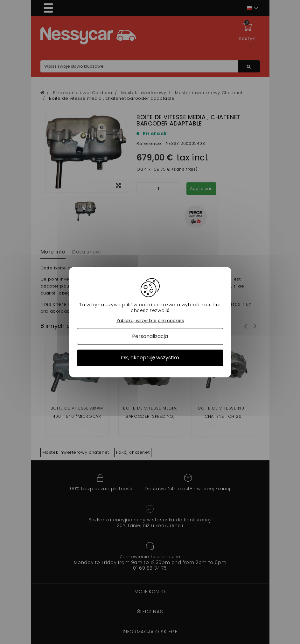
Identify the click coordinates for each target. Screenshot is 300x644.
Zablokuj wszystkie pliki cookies (150, 321)
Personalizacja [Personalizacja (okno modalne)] (150, 337)
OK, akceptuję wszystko (150, 358)
